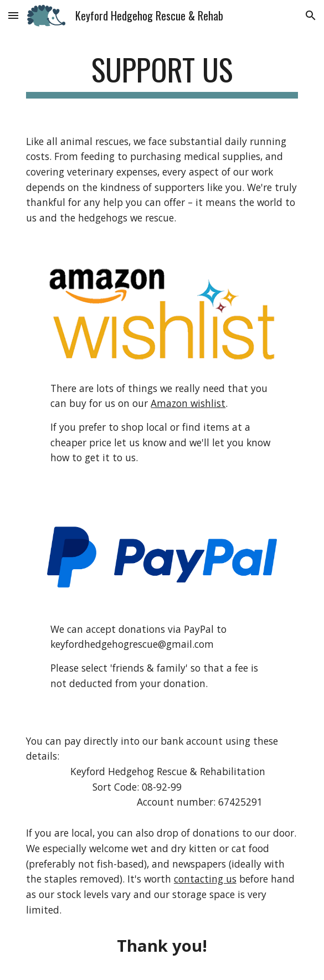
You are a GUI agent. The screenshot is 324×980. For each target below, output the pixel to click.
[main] (162, 75)
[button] (13, 15)
